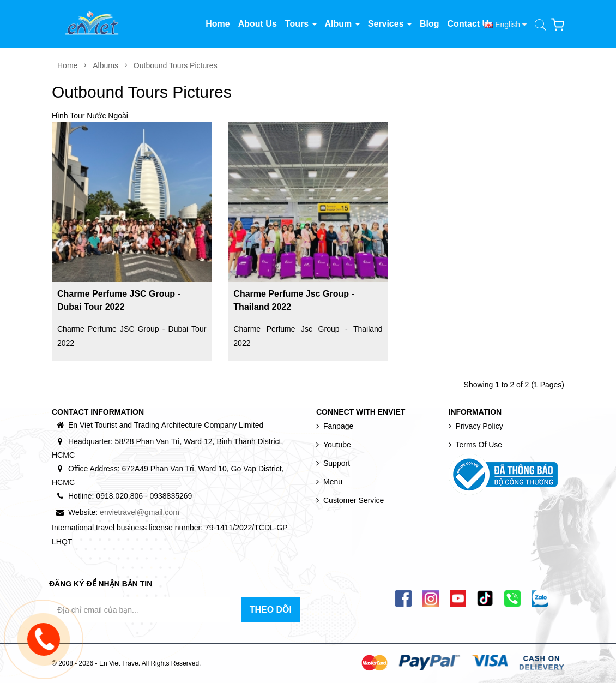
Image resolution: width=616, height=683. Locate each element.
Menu (333, 482)
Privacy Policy (479, 426)
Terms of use (479, 445)
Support (337, 463)
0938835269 (171, 496)
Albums (105, 65)
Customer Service (354, 500)
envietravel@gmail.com (140, 512)
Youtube (337, 445)
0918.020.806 (119, 496)
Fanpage (338, 426)
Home (67, 65)
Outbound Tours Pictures (176, 65)
